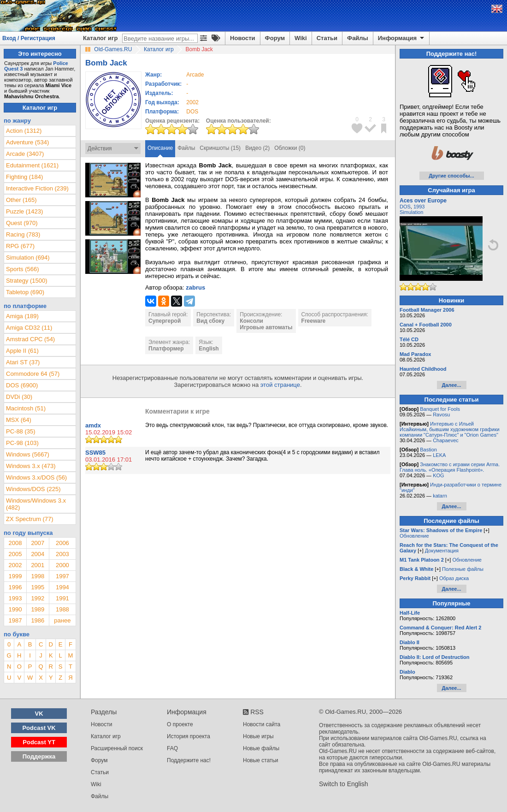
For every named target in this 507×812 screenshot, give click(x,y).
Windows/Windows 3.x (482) (36, 504)
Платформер (166, 349)
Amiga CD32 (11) (29, 328)
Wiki (301, 38)
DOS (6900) (22, 385)
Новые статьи (261, 760)
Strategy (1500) (27, 281)
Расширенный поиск (117, 748)
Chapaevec (446, 440)
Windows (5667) (28, 454)
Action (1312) (24, 131)
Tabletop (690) (25, 292)
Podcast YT (39, 742)
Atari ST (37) (23, 362)
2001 (38, 565)
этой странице (280, 385)
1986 (38, 620)
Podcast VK (39, 728)
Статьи (327, 38)
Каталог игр (100, 38)
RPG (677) (20, 246)
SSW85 (95, 453)
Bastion (428, 450)
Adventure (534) (27, 142)
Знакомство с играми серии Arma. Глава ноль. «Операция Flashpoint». (450, 467)
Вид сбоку (210, 321)
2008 (15, 543)
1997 (62, 576)
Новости (243, 38)
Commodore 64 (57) (33, 374)
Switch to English (344, 784)
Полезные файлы (463, 569)
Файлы (358, 38)
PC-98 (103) (22, 443)
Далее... (451, 385)
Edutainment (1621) (32, 165)
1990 (15, 609)
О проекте (180, 724)
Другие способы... (451, 176)
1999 (15, 576)
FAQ (172, 748)
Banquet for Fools (440, 409)
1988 (62, 609)
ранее (62, 620)
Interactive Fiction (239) (37, 188)
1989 (38, 609)
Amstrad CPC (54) (30, 339)
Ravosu (441, 415)
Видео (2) (257, 148)
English (209, 349)
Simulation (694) (28, 258)
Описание (160, 148)
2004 (38, 554)
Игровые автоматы (266, 327)
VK (39, 714)
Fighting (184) (24, 177)
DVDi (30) (19, 397)
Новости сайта (262, 724)
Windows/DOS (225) (33, 489)
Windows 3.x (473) (31, 466)
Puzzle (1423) (24, 211)
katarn (440, 496)
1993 (15, 598)
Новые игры (258, 736)
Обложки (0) (290, 148)
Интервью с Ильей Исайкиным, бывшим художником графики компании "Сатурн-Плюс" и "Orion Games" (450, 429)
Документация (442, 551)
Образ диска (454, 578)
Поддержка (39, 756)
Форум (275, 38)
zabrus (195, 287)
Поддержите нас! (189, 760)
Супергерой (165, 321)
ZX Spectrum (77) (30, 519)
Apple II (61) (22, 351)
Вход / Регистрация (29, 38)
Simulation (411, 212)
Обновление (414, 536)
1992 (38, 598)
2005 (15, 554)
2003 (62, 554)
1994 (62, 587)
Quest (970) (22, 223)
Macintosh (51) (26, 408)
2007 (38, 543)
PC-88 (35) (21, 431)
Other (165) (21, 200)
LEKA (439, 455)
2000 (62, 565)
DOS (405, 207)
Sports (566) (23, 269)
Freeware (314, 321)
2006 (62, 543)
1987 (15, 620)
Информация (402, 38)
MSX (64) (19, 420)
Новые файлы (261, 748)
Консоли (251, 321)
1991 (62, 598)
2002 (192, 102)
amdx (93, 425)
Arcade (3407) (25, 154)
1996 (15, 587)
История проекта (189, 736)
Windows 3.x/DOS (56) (36, 477)
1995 (38, 587)
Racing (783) (23, 234)
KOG (438, 475)
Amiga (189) (22, 316)
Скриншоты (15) (220, 148)
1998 (38, 576)
